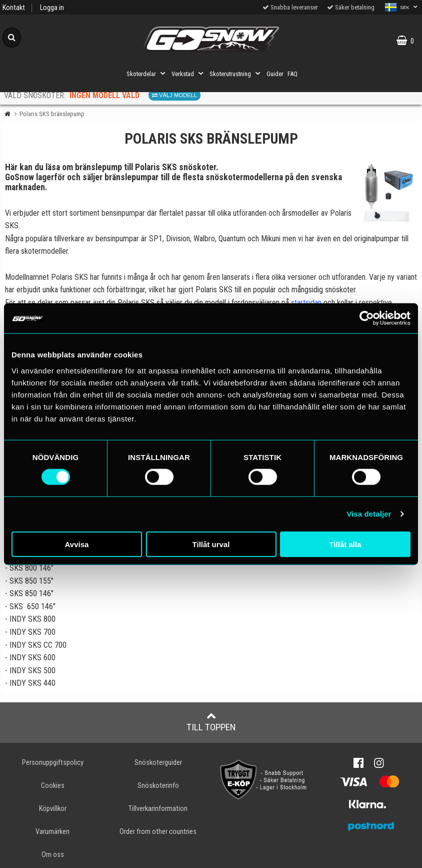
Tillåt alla (345, 544)
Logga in (52, 8)
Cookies (53, 786)
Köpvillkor (53, 809)
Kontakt (14, 8)
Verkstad (188, 74)
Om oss (53, 855)
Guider (275, 74)
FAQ (292, 74)
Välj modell (174, 95)
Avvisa (77, 544)
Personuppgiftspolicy (53, 763)
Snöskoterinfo (158, 786)
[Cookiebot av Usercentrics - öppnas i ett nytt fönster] (367, 318)
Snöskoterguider (158, 763)
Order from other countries (158, 832)
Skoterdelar (147, 74)
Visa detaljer (369, 514)
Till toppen (211, 722)
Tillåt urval (211, 544)
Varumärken (52, 832)
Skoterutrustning (236, 74)
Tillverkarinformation (158, 809)
